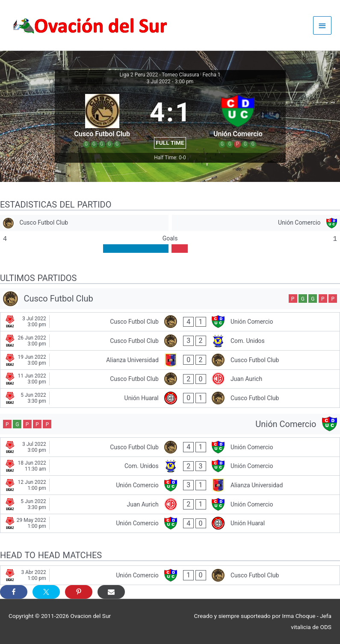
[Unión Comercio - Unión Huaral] (170, 524)
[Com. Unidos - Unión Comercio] (170, 466)
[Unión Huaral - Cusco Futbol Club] (170, 398)
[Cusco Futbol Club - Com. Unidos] (170, 341)
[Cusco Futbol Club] (84, 223)
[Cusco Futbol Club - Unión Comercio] (170, 322)
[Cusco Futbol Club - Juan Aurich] (170, 379)
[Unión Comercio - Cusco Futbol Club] (170, 575)
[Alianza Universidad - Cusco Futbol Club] (170, 360)
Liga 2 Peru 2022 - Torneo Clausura (159, 75)
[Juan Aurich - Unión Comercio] (170, 504)
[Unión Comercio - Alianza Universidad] (170, 485)
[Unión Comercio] (256, 223)
